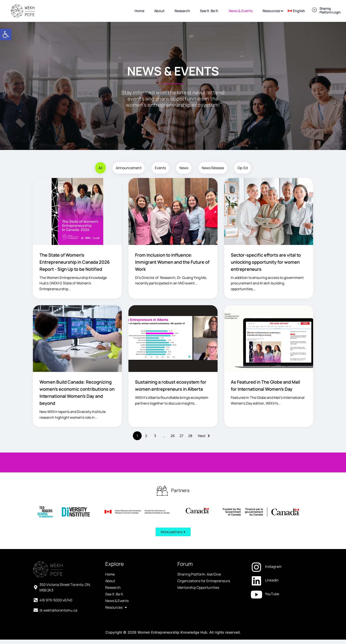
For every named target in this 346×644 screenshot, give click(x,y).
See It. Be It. (115, 594)
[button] (6, 34)
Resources (116, 607)
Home (110, 574)
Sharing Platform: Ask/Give (199, 574)
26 (173, 436)
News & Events (117, 601)
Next (202, 436)
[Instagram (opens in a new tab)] (282, 566)
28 (190, 436)
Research (113, 587)
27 (181, 436)
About (110, 581)
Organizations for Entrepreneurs (204, 581)
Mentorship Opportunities (198, 587)
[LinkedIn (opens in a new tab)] (282, 580)
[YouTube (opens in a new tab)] (282, 594)
